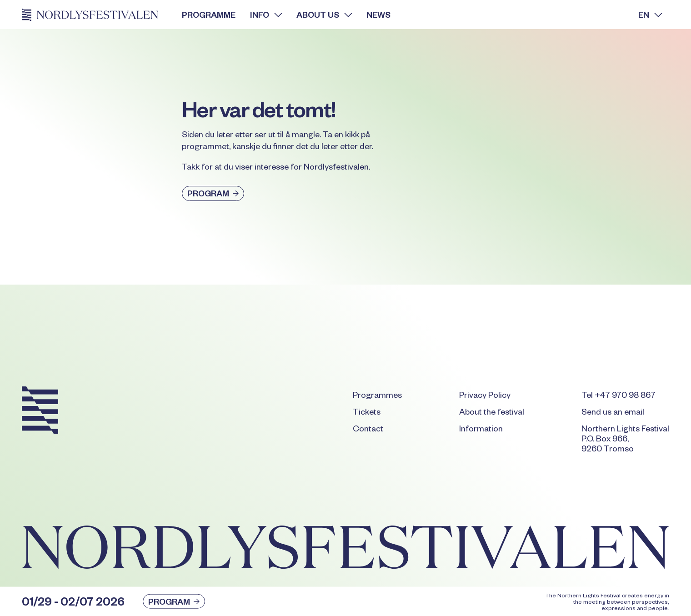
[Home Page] (95, 15)
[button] (266, 15)
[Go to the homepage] (40, 412)
